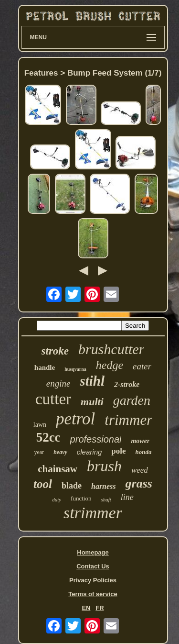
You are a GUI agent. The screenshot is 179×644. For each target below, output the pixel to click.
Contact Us (93, 566)
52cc (48, 437)
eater (142, 366)
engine (58, 383)
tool (43, 484)
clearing (89, 452)
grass (139, 483)
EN (86, 608)
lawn (40, 425)
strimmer (93, 513)
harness (104, 486)
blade (72, 486)
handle (45, 367)
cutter (53, 399)
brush (104, 466)
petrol (75, 419)
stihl (92, 381)
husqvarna (75, 369)
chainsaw (58, 469)
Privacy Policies (93, 580)
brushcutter (111, 349)
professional (96, 439)
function (81, 498)
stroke (55, 351)
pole (118, 451)
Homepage (93, 552)
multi (92, 402)
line (127, 497)
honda (144, 452)
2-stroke (127, 384)
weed (140, 470)
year (39, 452)
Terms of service (93, 594)
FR (100, 608)
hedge (110, 365)
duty (57, 500)
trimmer (128, 420)
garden (132, 400)
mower (140, 441)
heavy (60, 452)
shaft (106, 500)
